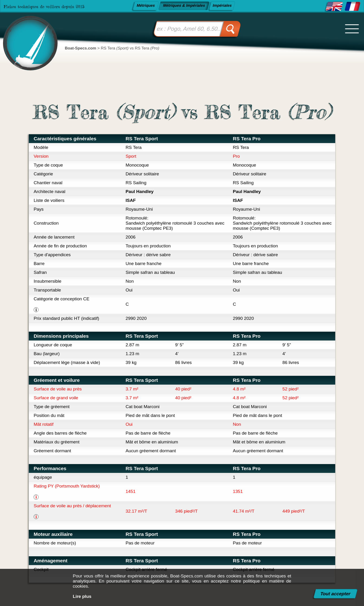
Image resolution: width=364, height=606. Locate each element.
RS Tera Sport (142, 139)
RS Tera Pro (247, 139)
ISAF (131, 200)
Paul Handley (140, 192)
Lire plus (82, 596)
